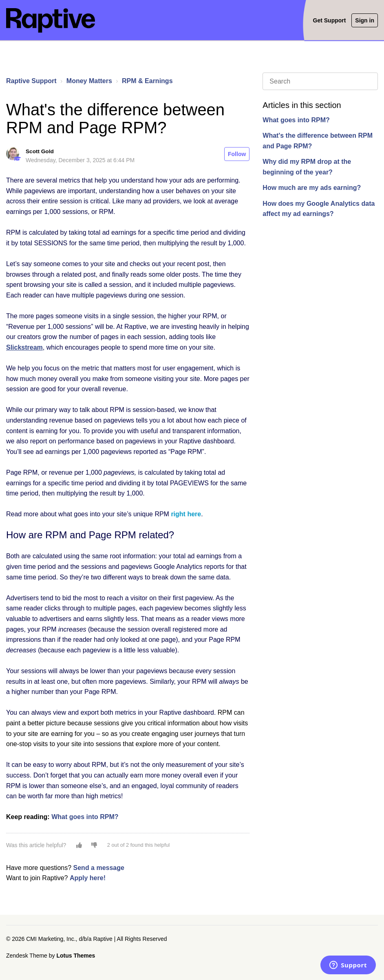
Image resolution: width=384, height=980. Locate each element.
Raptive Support (31, 81)
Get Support (330, 20)
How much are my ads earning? (312, 188)
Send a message (99, 868)
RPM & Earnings (147, 81)
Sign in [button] (365, 20)
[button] (79, 845)
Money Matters (89, 81)
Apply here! (88, 878)
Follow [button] (237, 154)
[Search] (320, 81)
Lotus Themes (76, 956)
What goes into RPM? (296, 120)
